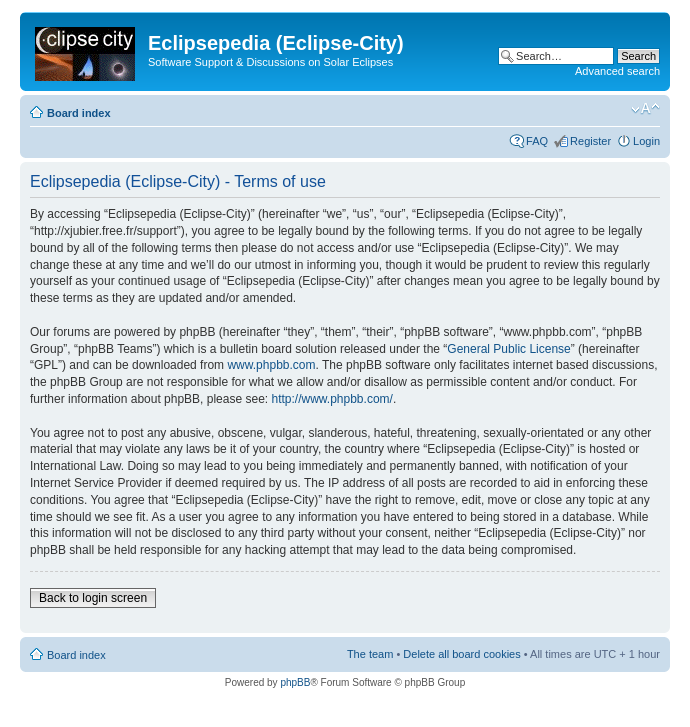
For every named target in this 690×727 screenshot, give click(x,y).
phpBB (295, 682)
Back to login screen (93, 598)
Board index (79, 113)
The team (370, 654)
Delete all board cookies (461, 654)
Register (590, 141)
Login (646, 141)
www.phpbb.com (271, 365)
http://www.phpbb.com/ (331, 399)
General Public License (508, 349)
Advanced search (617, 71)
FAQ (537, 141)
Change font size (645, 109)
